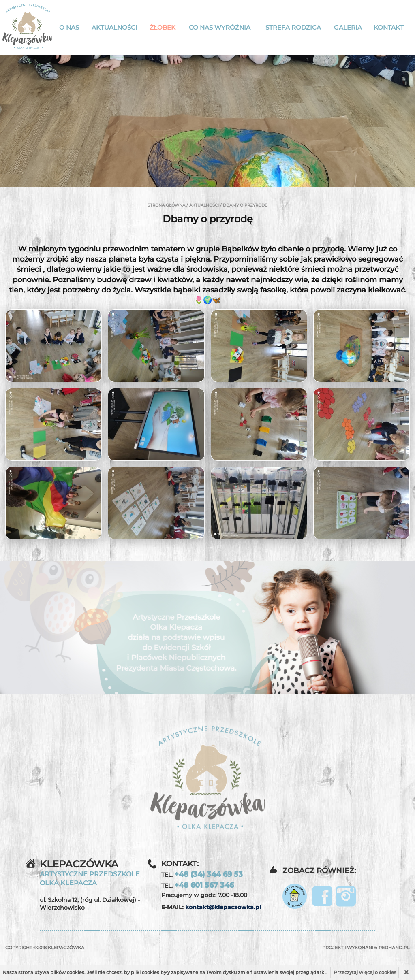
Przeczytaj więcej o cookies (365, 972)
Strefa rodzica (293, 27)
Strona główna (166, 205)
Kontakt (389, 27)
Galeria (348, 27)
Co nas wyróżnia (220, 27)
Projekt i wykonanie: (366, 948)
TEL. (202, 874)
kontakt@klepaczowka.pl (223, 907)
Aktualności (114, 27)
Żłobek (163, 27)
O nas (69, 27)
